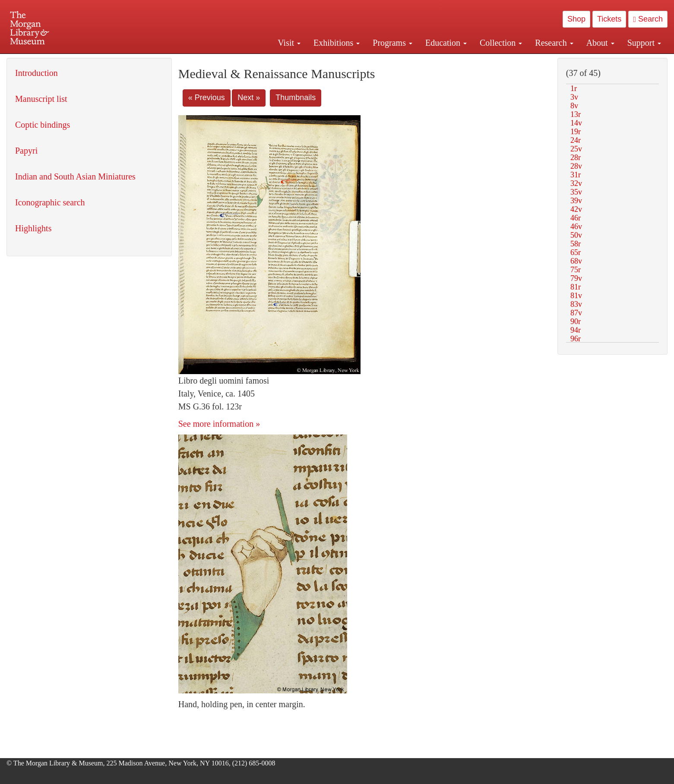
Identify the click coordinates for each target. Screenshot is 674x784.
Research (554, 43)
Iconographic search (50, 202)
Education (446, 43)
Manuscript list (41, 99)
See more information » (219, 424)
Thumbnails (296, 98)
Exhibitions (337, 43)
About (600, 43)
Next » (249, 98)
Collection (501, 43)
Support (644, 43)
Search (648, 19)
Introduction (36, 73)
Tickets (609, 19)
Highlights (33, 228)
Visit (289, 43)
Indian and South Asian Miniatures (75, 176)
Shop (576, 19)
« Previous (207, 98)
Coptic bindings (43, 125)
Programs (392, 43)
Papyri (26, 151)
